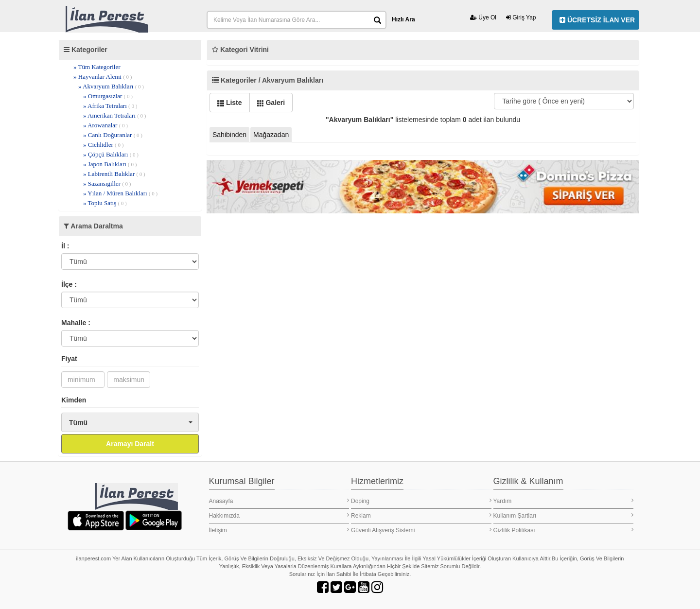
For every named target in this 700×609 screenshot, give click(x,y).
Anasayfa (279, 501)
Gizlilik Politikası (564, 530)
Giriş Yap (521, 17)
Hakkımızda (279, 515)
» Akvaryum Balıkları (111, 86)
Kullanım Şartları (564, 515)
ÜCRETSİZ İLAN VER (597, 20)
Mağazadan (271, 135)
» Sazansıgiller (107, 183)
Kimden (74, 400)
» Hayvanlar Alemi (103, 77)
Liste (230, 103)
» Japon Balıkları (110, 164)
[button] (130, 422)
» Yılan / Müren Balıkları (120, 193)
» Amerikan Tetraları (114, 115)
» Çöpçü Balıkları (111, 154)
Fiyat (69, 359)
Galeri (271, 103)
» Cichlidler (103, 145)
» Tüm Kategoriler (97, 67)
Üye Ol (483, 17)
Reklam (421, 515)
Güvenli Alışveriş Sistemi (421, 530)
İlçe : (69, 284)
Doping (421, 501)
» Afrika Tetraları (110, 106)
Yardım (564, 501)
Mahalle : (76, 323)
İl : (65, 246)
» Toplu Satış (105, 203)
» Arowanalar (105, 125)
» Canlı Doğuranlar (113, 135)
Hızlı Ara (403, 19)
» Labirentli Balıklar (114, 174)
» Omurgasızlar (108, 96)
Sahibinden (229, 135)
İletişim (279, 530)
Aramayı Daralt (130, 444)
